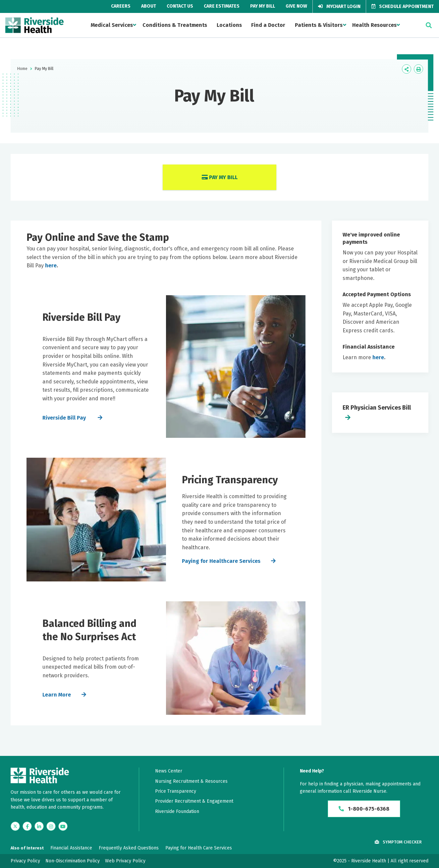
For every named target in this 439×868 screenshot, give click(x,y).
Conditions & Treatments (175, 25)
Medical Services (112, 25)
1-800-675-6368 (364, 809)
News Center (169, 771)
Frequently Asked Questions (129, 848)
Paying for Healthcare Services (221, 561)
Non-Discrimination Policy (73, 861)
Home (22, 69)
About (149, 6)
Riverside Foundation (177, 811)
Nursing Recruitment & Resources (191, 781)
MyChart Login (339, 6)
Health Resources (374, 25)
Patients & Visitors (319, 25)
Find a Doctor (268, 25)
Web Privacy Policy (125, 861)
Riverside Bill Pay (65, 418)
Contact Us (180, 6)
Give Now (296, 6)
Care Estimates (222, 6)
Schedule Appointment (403, 6)
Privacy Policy (25, 861)
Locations (229, 25)
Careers (121, 6)
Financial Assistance (71, 848)
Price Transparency (176, 791)
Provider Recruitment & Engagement (194, 801)
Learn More (57, 695)
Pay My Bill (263, 6)
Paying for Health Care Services (199, 848)
